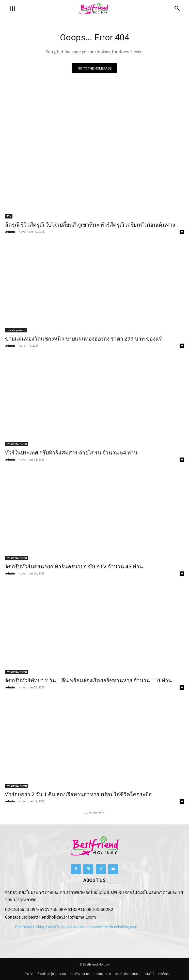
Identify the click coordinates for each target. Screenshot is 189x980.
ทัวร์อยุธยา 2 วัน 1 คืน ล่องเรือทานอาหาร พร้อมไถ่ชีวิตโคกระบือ (78, 795)
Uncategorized (16, 330)
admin (10, 232)
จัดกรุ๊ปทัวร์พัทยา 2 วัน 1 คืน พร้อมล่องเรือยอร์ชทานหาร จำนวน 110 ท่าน (88, 681)
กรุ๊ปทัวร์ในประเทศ (17, 444)
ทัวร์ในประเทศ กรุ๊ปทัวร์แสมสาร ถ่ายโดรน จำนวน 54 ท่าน (71, 453)
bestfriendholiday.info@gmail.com (62, 917)
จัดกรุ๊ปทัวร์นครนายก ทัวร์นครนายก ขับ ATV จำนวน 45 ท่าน (74, 567)
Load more (95, 812)
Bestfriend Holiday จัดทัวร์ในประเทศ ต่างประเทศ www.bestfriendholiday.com (76, 927)
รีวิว (9, 216)
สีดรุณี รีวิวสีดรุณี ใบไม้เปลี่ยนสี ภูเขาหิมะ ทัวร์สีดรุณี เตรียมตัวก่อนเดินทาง (90, 225)
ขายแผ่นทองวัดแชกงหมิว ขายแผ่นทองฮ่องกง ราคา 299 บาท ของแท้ (84, 339)
